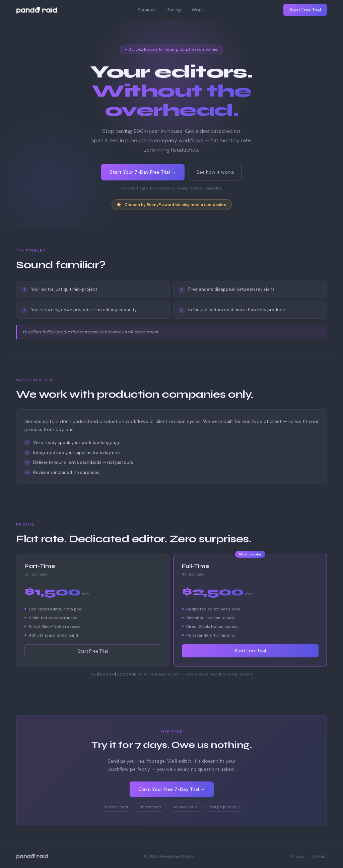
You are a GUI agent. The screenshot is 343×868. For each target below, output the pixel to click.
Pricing (174, 10)
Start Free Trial (305, 10)
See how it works (215, 172)
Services (147, 10)
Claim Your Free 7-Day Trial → (172, 790)
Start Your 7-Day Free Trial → (143, 172)
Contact (319, 856)
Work (197, 10)
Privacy (297, 856)
